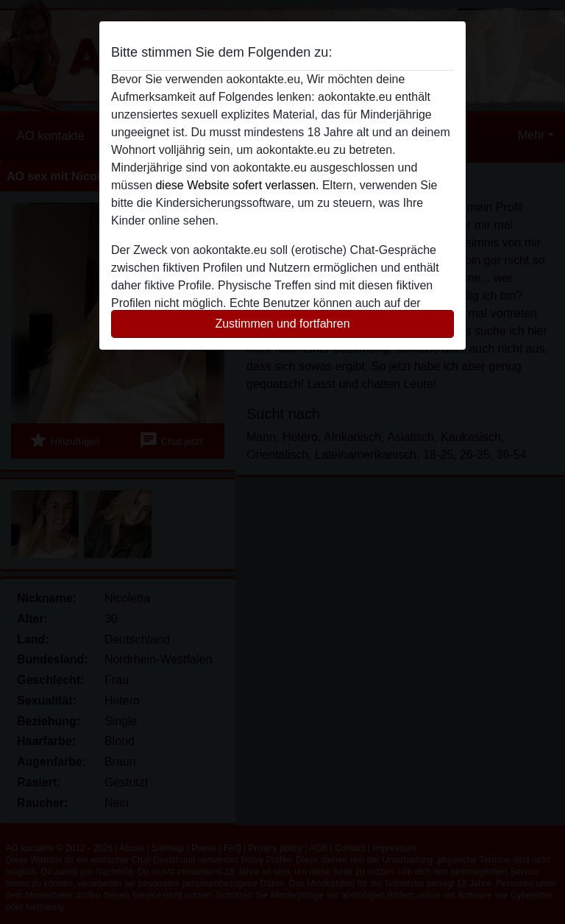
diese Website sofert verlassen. (237, 185)
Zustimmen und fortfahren (282, 324)
